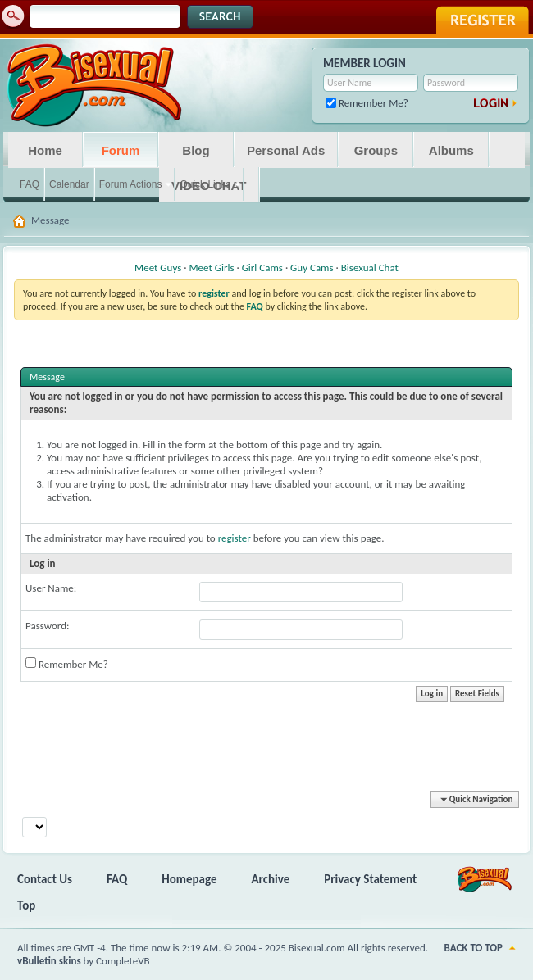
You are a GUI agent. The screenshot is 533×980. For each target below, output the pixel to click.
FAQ (30, 184)
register (235, 538)
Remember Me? (367, 103)
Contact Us (45, 879)
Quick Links (205, 184)
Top (26, 905)
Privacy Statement (370, 879)
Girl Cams (262, 268)
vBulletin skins (49, 961)
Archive (271, 879)
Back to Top (474, 948)
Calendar (69, 184)
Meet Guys (158, 268)
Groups (376, 150)
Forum (121, 150)
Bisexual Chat (370, 268)
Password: (47, 626)
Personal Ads (286, 150)
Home (45, 150)
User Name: (51, 588)
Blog (196, 150)
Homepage (189, 879)
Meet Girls (211, 268)
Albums (451, 150)
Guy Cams (312, 268)
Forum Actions (131, 184)
